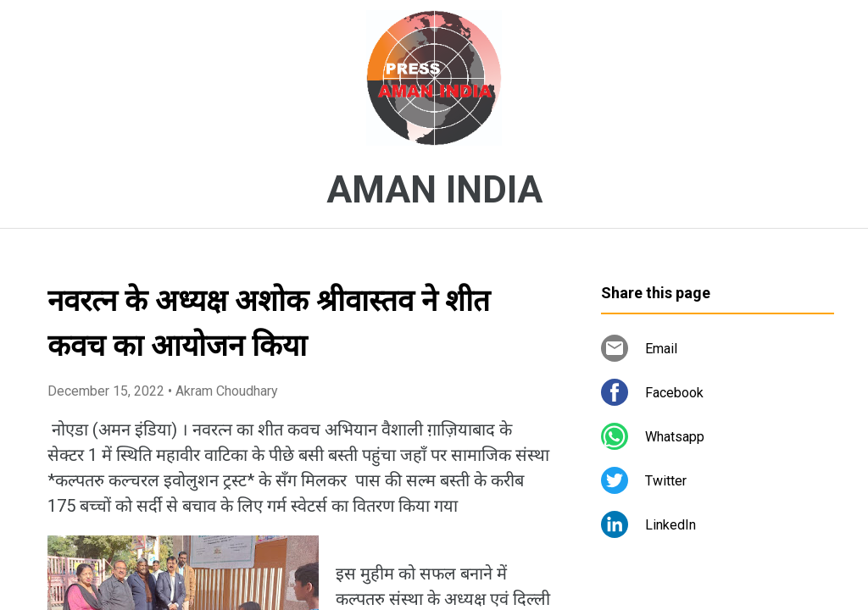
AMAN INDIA (434, 190)
